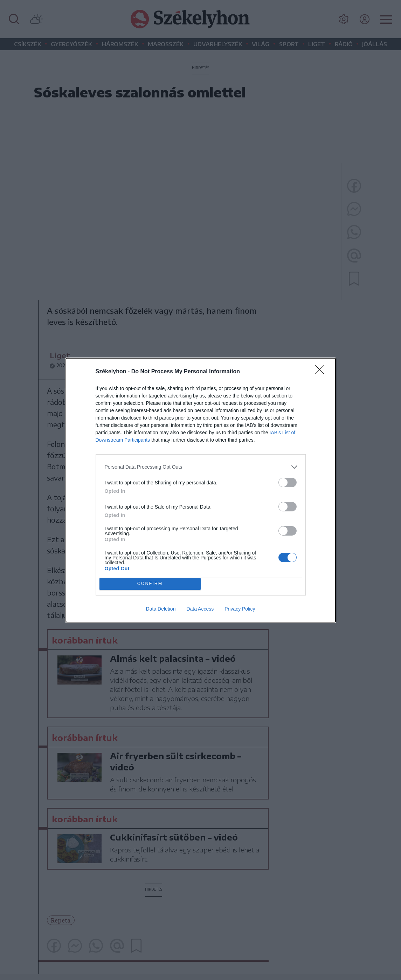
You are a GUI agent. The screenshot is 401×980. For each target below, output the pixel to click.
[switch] (288, 482)
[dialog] (201, 490)
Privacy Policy (240, 609)
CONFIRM (150, 584)
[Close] (322, 372)
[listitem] (201, 467)
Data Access (200, 609)
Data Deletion (161, 609)
